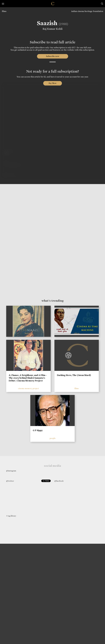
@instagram (11, 471)
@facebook (59, 481)
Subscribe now (52, 56)
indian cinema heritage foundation (87, 11)
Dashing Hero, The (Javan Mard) (74, 375)
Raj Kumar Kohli (52, 29)
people (53, 438)
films (4, 11)
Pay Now (53, 83)
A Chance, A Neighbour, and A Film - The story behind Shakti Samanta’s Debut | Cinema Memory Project (28, 378)
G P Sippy (38, 430)
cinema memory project (28, 388)
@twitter (10, 481)
